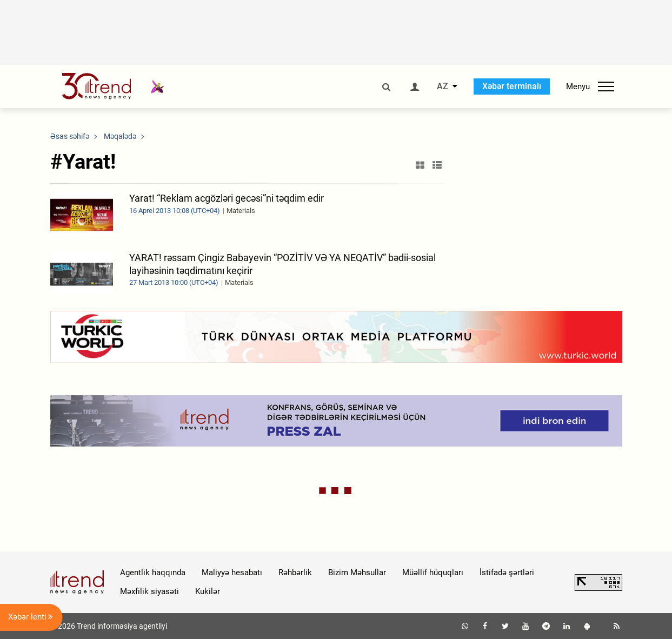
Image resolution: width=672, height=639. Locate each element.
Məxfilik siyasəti (149, 591)
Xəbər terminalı (512, 86)
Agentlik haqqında (153, 573)
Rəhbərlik (295, 573)
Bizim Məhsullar (357, 573)
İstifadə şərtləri (507, 573)
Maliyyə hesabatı (232, 573)
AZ (443, 86)
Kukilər (208, 591)
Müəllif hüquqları (433, 573)
